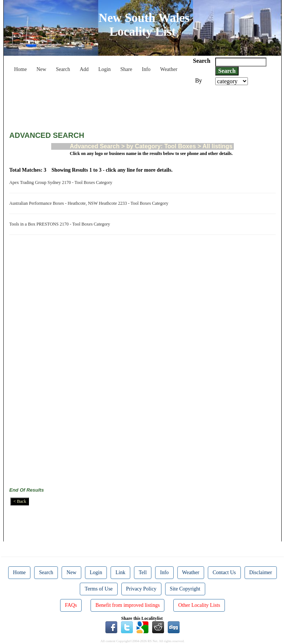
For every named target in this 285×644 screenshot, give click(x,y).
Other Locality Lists (199, 605)
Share (126, 69)
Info (146, 69)
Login (104, 69)
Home (20, 69)
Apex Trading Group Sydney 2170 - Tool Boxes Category (62, 182)
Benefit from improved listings (127, 605)
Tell (143, 572)
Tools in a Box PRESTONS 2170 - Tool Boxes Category (61, 224)
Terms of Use (99, 589)
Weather (169, 69)
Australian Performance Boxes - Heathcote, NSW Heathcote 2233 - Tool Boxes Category (90, 203)
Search (63, 69)
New (41, 69)
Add (84, 69)
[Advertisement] (144, 106)
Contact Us (224, 572)
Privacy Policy (141, 589)
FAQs (71, 605)
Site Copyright (185, 589)
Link (120, 572)
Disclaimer (261, 572)
